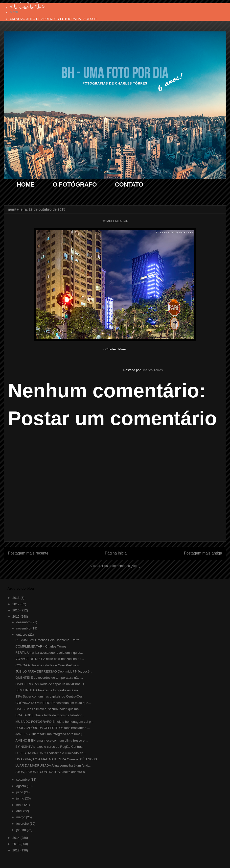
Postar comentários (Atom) (121, 566)
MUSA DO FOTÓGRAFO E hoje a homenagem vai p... (54, 722)
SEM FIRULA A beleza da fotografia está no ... (48, 690)
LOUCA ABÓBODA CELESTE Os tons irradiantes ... (53, 728)
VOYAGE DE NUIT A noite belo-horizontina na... (50, 659)
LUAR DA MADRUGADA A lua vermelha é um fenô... (53, 765)
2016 (16, 610)
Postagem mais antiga (203, 553)
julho (20, 792)
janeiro (22, 830)
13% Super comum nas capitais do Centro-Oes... (50, 696)
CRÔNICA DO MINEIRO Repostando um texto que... (53, 703)
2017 (16, 604)
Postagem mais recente (28, 553)
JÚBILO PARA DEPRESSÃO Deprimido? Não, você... (54, 671)
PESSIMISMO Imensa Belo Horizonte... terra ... (49, 640)
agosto (22, 786)
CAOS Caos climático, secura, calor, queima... (48, 709)
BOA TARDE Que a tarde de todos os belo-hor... (50, 715)
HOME (26, 184)
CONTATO (129, 184)
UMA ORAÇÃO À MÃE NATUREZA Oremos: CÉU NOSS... (57, 759)
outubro (22, 635)
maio (20, 805)
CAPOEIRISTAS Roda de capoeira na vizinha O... (51, 684)
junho (21, 798)
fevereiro (23, 824)
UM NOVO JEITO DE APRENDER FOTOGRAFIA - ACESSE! (54, 19)
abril (20, 811)
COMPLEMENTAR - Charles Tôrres (41, 646)
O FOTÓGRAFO (75, 184)
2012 (16, 850)
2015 (16, 616)
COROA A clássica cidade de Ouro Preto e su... (49, 665)
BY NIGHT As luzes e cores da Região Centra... (49, 747)
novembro (24, 628)
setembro (23, 780)
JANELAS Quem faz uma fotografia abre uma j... (50, 734)
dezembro (24, 622)
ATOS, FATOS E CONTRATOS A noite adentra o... (51, 772)
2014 (16, 838)
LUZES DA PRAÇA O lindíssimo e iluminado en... (51, 753)
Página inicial (116, 553)
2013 (16, 844)
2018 (16, 598)
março (21, 817)
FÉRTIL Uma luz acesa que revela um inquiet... (49, 653)
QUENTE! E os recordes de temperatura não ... (49, 678)
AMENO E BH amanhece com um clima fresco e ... (52, 740)
